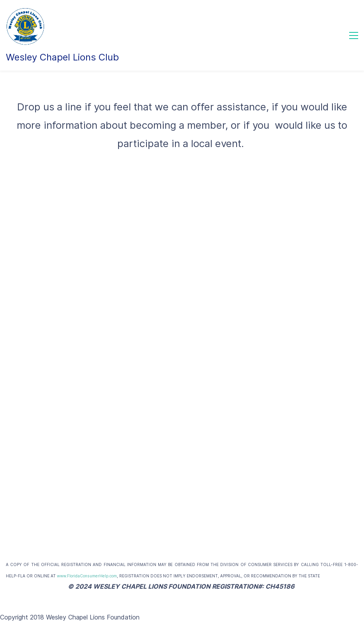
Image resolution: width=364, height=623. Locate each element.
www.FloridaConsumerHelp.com (87, 576)
